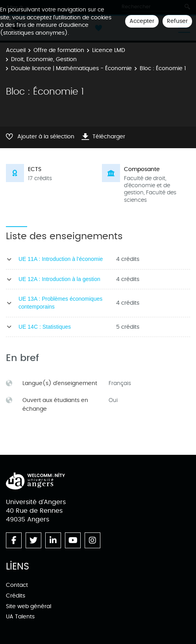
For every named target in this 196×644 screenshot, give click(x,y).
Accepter (142, 21)
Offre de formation (59, 50)
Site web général (29, 606)
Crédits (16, 596)
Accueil (16, 50)
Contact (17, 585)
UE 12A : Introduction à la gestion (59, 279)
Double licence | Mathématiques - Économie (71, 68)
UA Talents (20, 617)
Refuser (177, 21)
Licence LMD (109, 50)
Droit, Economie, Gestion (44, 59)
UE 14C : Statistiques (45, 327)
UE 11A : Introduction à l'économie (61, 259)
